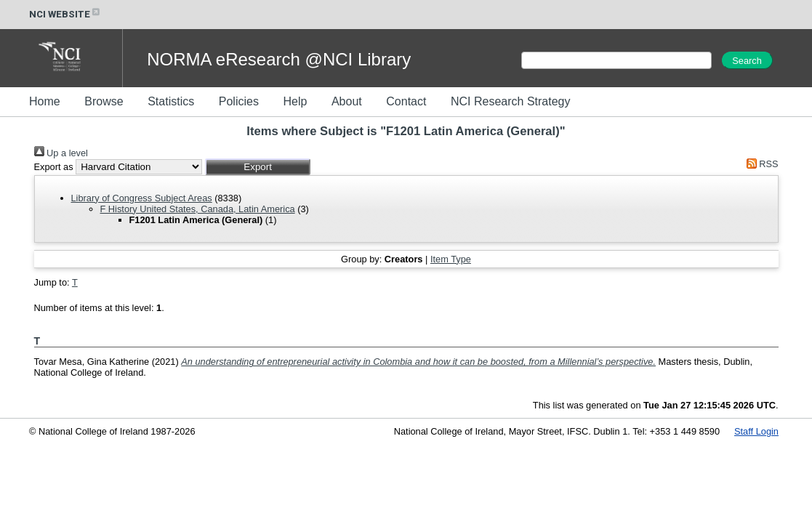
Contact (406, 101)
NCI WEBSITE (65, 14)
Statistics (171, 101)
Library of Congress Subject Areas (142, 198)
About (347, 101)
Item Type (451, 259)
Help (295, 101)
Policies (239, 101)
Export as (54, 167)
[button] (258, 167)
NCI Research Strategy (511, 101)
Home (45, 101)
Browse (104, 101)
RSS (760, 164)
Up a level (61, 153)
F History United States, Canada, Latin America (198, 209)
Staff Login (756, 431)
